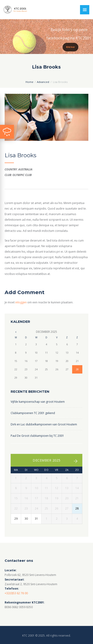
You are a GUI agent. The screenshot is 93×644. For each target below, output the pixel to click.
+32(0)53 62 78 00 (16, 593)
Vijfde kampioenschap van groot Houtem (38, 402)
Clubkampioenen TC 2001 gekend (33, 413)
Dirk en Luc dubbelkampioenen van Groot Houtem (44, 424)
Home (29, 82)
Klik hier (71, 47)
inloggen (21, 302)
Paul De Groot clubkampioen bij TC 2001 (37, 436)
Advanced (43, 82)
